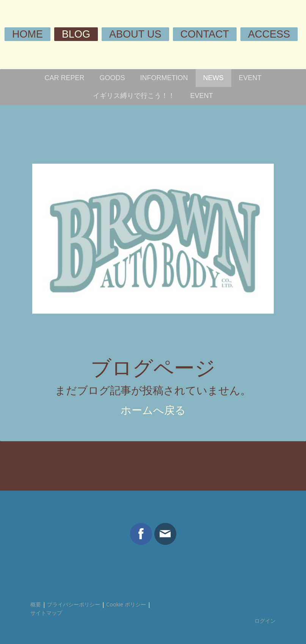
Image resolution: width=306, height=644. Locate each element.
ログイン (265, 621)
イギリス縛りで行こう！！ (134, 96)
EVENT (250, 78)
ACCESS (269, 34)
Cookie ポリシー (126, 604)
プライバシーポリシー (74, 604)
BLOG (76, 34)
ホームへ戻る (153, 410)
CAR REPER (64, 78)
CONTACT (205, 34)
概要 (36, 604)
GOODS (112, 78)
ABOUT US (135, 34)
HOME (27, 34)
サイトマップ (46, 613)
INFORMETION (164, 78)
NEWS (213, 78)
